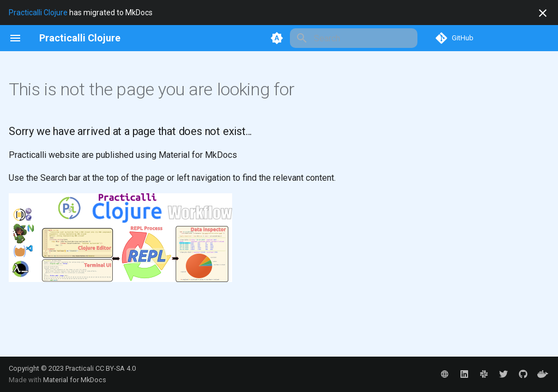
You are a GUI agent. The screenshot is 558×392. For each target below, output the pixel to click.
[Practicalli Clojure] (80, 38)
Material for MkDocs (75, 380)
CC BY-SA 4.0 (116, 368)
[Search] (354, 38)
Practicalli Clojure (38, 13)
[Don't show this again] (543, 13)
